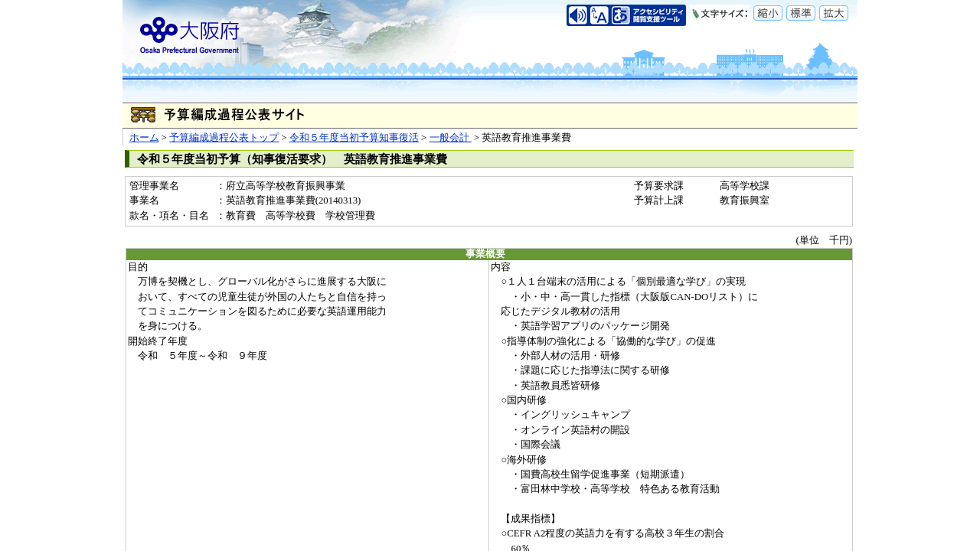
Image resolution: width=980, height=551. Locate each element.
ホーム (144, 138)
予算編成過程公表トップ (224, 138)
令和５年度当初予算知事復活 (354, 138)
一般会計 (451, 138)
